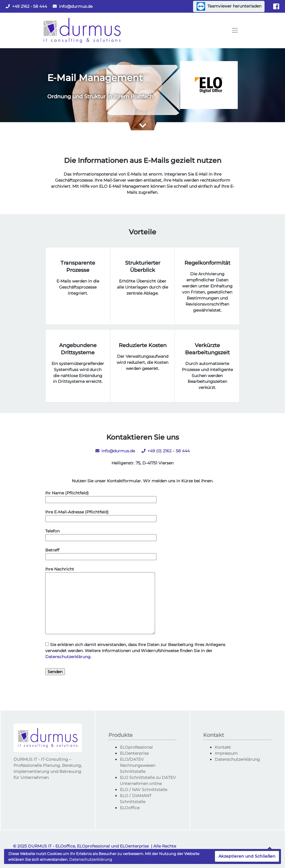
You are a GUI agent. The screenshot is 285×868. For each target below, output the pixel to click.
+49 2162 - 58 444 (26, 6)
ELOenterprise (134, 753)
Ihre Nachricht (100, 601)
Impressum (226, 753)
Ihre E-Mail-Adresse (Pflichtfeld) (101, 515)
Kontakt (223, 747)
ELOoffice (130, 808)
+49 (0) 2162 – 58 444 (166, 451)
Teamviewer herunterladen (229, 6)
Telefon (101, 534)
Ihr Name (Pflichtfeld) (101, 496)
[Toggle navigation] (235, 31)
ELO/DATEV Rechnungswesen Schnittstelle (138, 765)
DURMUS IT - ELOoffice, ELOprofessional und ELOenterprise (88, 846)
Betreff (101, 553)
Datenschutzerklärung (68, 657)
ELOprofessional (136, 747)
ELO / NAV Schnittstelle (144, 790)
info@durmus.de (73, 6)
